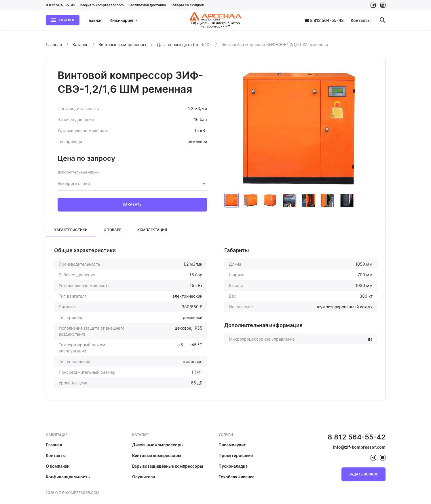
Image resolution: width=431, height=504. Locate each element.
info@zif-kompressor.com (102, 5)
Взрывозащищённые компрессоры (168, 466)
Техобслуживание (237, 477)
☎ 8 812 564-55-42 (324, 20)
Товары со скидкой (187, 5)
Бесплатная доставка (147, 5)
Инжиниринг (124, 20)
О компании (58, 466)
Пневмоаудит (232, 445)
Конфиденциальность (68, 477)
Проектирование (236, 455)
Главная (94, 20)
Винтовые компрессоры (157, 455)
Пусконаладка (233, 466)
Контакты (361, 20)
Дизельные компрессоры (158, 445)
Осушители (144, 477)
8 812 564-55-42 (60, 5)
